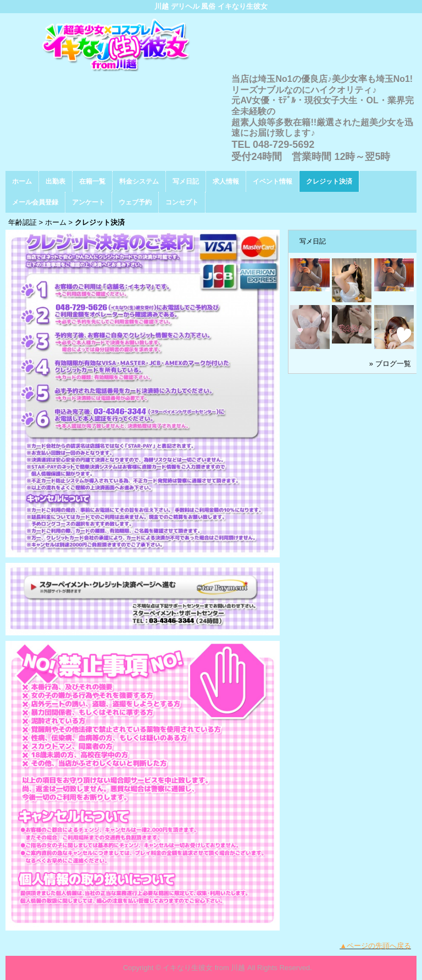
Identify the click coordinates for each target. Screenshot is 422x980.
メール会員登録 (35, 202)
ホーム (22, 181)
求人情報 (226, 181)
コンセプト (182, 202)
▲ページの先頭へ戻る (375, 946)
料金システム (139, 181)
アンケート (88, 202)
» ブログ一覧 (390, 364)
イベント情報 (273, 181)
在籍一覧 (92, 181)
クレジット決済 (329, 181)
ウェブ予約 (135, 202)
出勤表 (55, 181)
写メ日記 (186, 181)
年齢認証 (23, 222)
